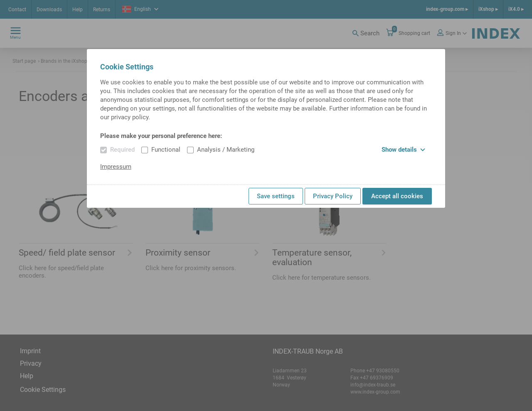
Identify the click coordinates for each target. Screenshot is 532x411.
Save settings (276, 196)
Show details (403, 150)
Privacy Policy (333, 196)
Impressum (116, 167)
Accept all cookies (397, 196)
